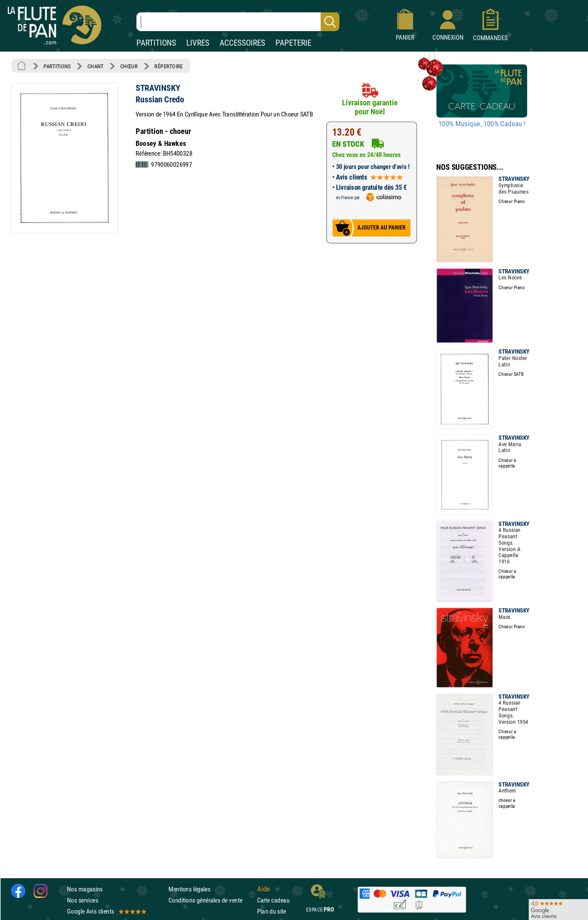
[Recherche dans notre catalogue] (238, 22)
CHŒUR (129, 66)
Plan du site (272, 911)
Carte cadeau (273, 900)
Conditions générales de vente (211, 900)
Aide (264, 889)
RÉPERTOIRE (168, 66)
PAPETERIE (293, 43)
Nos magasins (85, 889)
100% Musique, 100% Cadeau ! (482, 124)
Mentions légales (189, 889)
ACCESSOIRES (242, 43)
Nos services (83, 900)
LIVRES (198, 43)
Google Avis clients (106, 911)
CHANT (96, 66)
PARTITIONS (156, 43)
